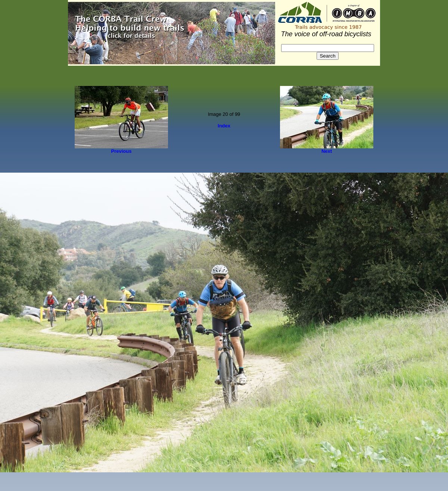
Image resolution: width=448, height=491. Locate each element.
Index (224, 126)
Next (327, 151)
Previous (122, 151)
